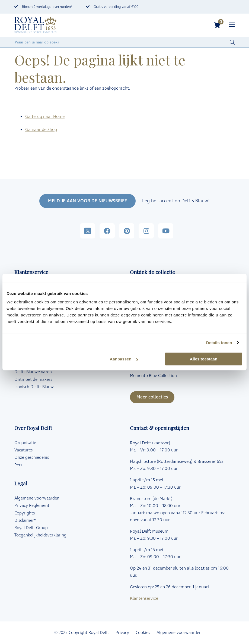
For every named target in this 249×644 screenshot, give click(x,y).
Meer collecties (152, 397)
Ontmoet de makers (33, 380)
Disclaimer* (25, 521)
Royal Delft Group (31, 528)
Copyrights (25, 513)
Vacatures (23, 450)
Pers (18, 465)
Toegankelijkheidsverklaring (40, 535)
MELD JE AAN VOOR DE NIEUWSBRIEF (87, 201)
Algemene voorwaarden (37, 498)
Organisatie (25, 443)
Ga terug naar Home (45, 117)
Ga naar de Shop (41, 130)
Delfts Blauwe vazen (33, 372)
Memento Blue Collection (153, 376)
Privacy (122, 633)
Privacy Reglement (32, 506)
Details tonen (219, 343)
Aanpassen (124, 359)
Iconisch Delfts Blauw (34, 387)
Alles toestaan (204, 359)
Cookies (143, 633)
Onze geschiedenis (32, 458)
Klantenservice (144, 598)
